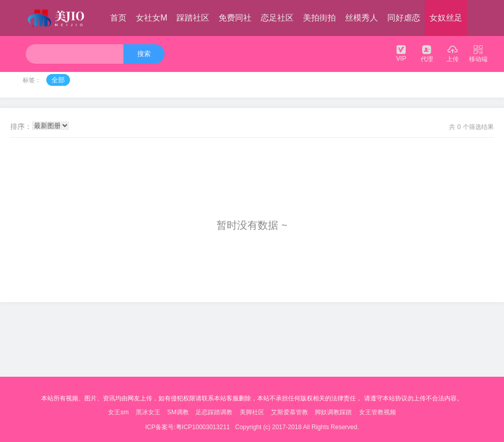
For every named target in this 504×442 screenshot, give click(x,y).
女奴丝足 (446, 18)
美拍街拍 (319, 18)
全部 (58, 80)
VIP (401, 53)
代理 (427, 53)
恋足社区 (277, 18)
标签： (32, 80)
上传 (453, 53)
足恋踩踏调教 (214, 412)
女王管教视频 (377, 412)
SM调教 (178, 412)
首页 (118, 18)
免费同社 (235, 18)
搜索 (144, 54)
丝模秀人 (362, 18)
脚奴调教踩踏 (333, 412)
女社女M (151, 18)
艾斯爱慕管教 (290, 412)
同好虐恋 (404, 18)
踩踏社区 (193, 18)
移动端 (478, 53)
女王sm (118, 412)
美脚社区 (252, 412)
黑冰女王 (148, 412)
